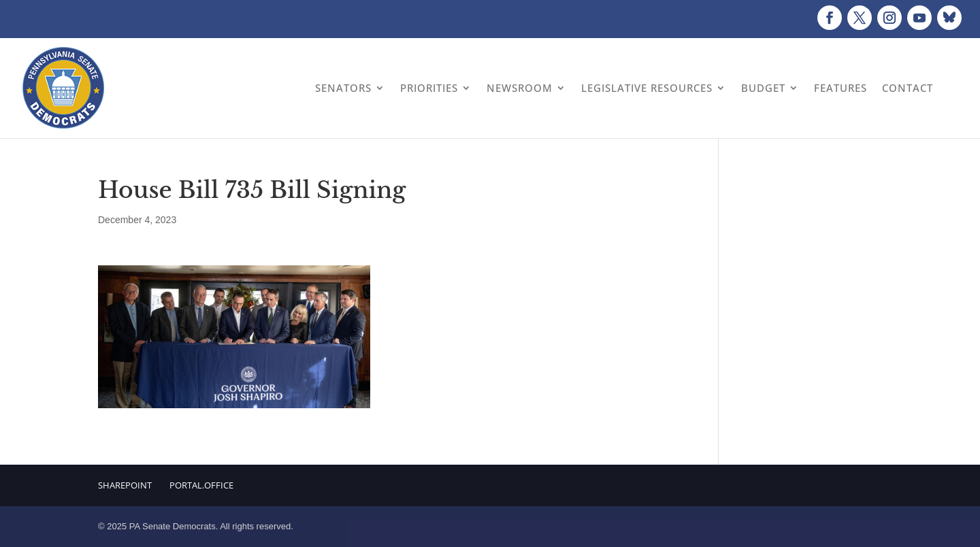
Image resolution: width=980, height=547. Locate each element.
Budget (763, 88)
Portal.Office (201, 485)
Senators (343, 88)
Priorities (429, 88)
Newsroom (520, 88)
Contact (908, 88)
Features (840, 88)
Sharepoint (125, 485)
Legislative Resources (647, 88)
